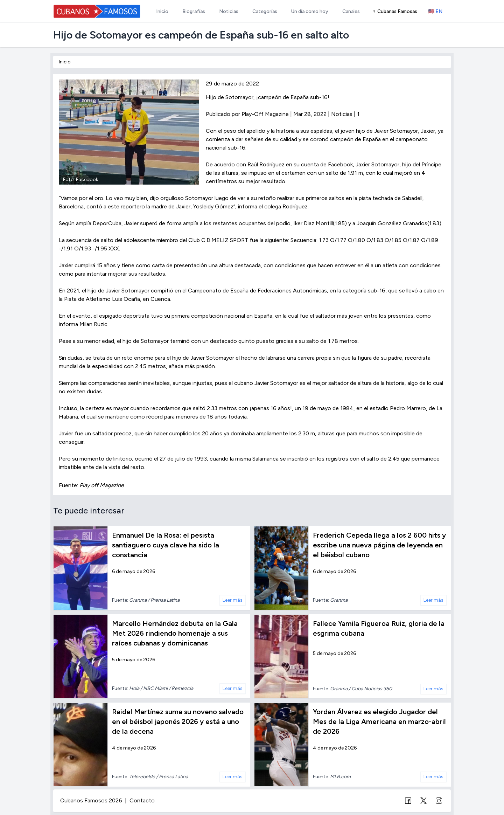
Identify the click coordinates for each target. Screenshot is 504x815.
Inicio (65, 62)
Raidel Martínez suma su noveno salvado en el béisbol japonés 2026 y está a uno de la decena (178, 721)
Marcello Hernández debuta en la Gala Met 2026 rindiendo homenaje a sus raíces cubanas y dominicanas (175, 633)
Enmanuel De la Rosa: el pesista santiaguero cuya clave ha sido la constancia (166, 545)
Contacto (142, 800)
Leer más (233, 600)
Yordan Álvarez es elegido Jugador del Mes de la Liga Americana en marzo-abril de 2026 (379, 721)
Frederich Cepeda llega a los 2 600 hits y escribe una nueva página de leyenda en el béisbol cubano (379, 545)
